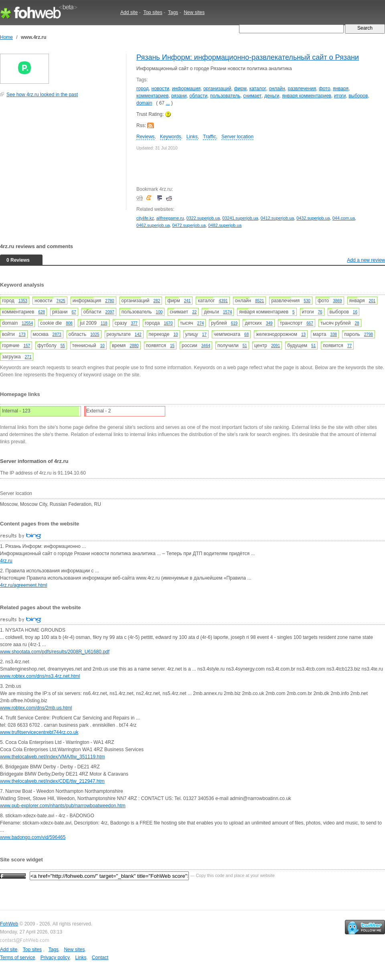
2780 (109, 301)
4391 (223, 301)
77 (350, 346)
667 (310, 323)
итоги (340, 96)
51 (245, 346)
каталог (258, 89)
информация (186, 89)
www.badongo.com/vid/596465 (33, 837)
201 (372, 301)
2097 (110, 312)
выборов (358, 96)
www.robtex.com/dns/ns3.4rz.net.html (40, 676)
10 (175, 334)
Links (192, 137)
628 (42, 312)
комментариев (152, 96)
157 (27, 346)
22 (194, 312)
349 (269, 323)
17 (204, 334)
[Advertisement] (60, 158)
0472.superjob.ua (189, 225)
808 (69, 323)
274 (201, 323)
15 (172, 346)
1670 (168, 323)
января (341, 89)
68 (246, 334)
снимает (252, 96)
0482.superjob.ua (225, 225)
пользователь (225, 96)
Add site (129, 12)
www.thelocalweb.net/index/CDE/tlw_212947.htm (52, 781)
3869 (337, 301)
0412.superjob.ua (277, 218)
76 (320, 312)
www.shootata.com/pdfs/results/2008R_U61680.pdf (55, 652)
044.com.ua (344, 218)
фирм (240, 89)
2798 (369, 334)
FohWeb (9, 924)
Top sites (153, 12)
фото (324, 89)
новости (160, 89)
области (198, 96)
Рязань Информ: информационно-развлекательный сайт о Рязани (248, 57)
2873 (57, 334)
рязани (179, 96)
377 (134, 323)
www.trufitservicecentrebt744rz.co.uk (39, 732)
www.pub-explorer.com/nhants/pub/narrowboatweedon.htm (63, 806)
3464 (206, 346)
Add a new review (366, 260)
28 (357, 323)
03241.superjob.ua (240, 218)
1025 (95, 334)
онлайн (277, 89)
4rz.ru (6, 561)
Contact (100, 958)
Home (6, 37)
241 (187, 301)
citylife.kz (145, 218)
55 (63, 346)
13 (303, 334)
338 (333, 334)
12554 (27, 323)
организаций (217, 89)
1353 (23, 301)
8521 (259, 301)
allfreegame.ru (170, 218)
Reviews (145, 137)
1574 (227, 312)
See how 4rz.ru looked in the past (42, 95)
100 (159, 312)
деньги (272, 96)
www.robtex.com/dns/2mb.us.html (36, 708)
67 (74, 312)
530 (307, 301)
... (168, 103)
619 (234, 323)
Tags (173, 12)
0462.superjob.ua (153, 225)
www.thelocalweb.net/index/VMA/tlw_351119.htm (52, 757)
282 (157, 301)
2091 (276, 346)
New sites (194, 12)
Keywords (171, 137)
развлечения (302, 89)
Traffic (210, 137)
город (143, 89)
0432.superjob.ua (313, 218)
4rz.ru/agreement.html (23, 585)
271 (28, 357)
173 (22, 334)
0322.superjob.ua (203, 218)
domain (144, 103)
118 (104, 323)
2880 (134, 346)
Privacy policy (55, 958)
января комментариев (307, 96)
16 (355, 312)
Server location (237, 137)
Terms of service (17, 958)
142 (138, 334)
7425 (61, 301)
